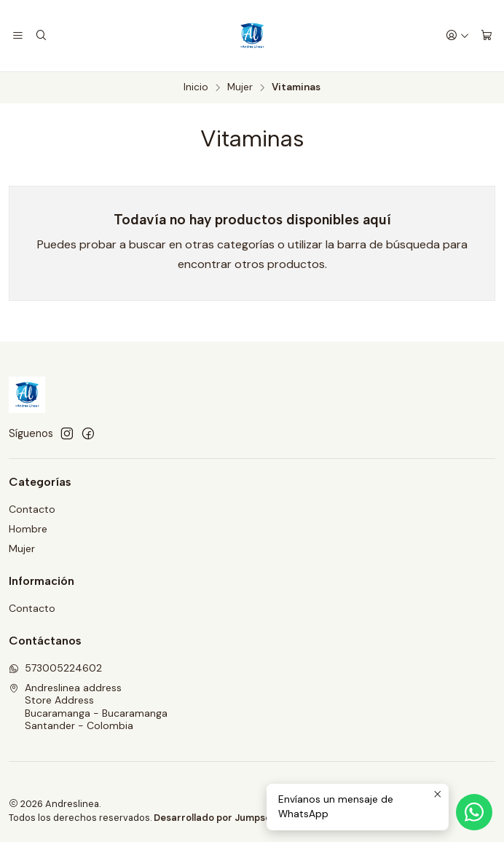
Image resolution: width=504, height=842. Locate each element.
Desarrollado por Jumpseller (220, 818)
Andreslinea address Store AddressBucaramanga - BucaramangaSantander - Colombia (88, 707)
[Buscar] (40, 36)
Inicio (196, 87)
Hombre (28, 529)
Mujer (240, 87)
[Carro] (487, 36)
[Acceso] (457, 36)
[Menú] (18, 36)
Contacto (32, 509)
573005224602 (55, 668)
